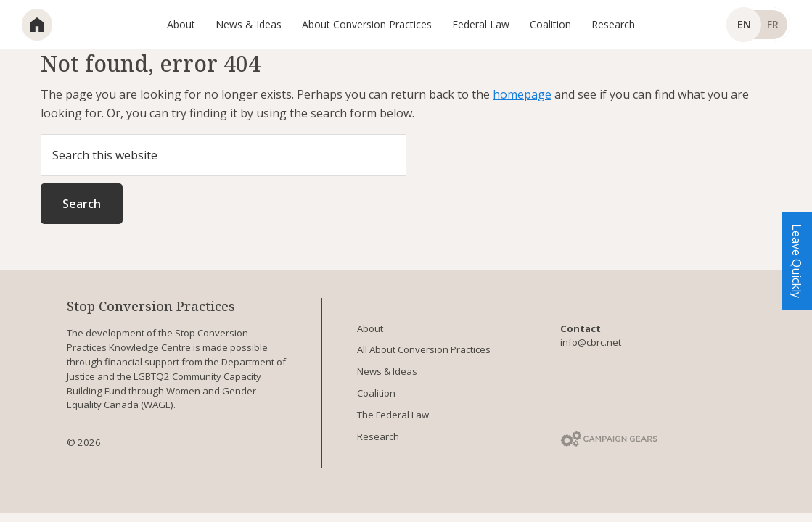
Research (378, 436)
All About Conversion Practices (424, 349)
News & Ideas (387, 371)
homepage (522, 94)
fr (773, 24)
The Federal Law (393, 415)
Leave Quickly (797, 261)
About (370, 328)
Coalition (376, 393)
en (744, 24)
